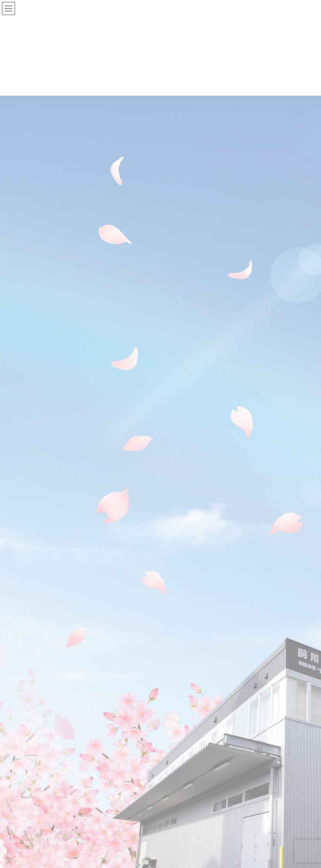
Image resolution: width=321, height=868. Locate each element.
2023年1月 (44, 745)
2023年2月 (44, 732)
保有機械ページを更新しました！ (167, 350)
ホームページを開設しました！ (164, 559)
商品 (37, 665)
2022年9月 (44, 759)
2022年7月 (44, 787)
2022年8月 (44, 773)
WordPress (100, 856)
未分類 (39, 679)
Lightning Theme (134, 856)
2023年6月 (44, 717)
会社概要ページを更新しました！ (167, 281)
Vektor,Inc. (221, 856)
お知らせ (41, 651)
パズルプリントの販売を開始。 (164, 420)
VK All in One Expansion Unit (180, 856)
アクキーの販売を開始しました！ (167, 211)
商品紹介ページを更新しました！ (167, 490)
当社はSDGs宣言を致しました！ (165, 142)
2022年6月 (44, 801)
